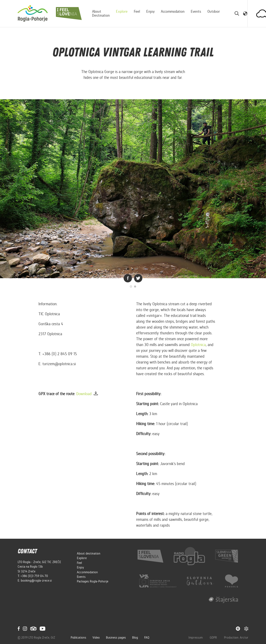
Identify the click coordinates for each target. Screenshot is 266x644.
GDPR (214, 638)
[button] (245, 13)
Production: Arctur (236, 638)
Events (196, 11)
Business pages (116, 638)
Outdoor (214, 11)
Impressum (196, 638)
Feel (137, 11)
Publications (78, 638)
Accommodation (173, 11)
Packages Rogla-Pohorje (93, 581)
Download (87, 394)
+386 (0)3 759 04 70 (34, 576)
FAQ (147, 638)
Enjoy (150, 11)
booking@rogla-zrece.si (36, 581)
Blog (135, 638)
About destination (101, 13)
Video (96, 638)
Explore (122, 11)
